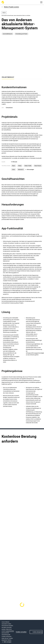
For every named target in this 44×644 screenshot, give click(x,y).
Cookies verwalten (21, 632)
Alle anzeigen (30, 169)
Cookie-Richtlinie (10, 631)
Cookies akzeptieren (37, 632)
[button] (41, 2)
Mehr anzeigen (8, 642)
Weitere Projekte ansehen (12, 7)
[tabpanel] (22, 255)
